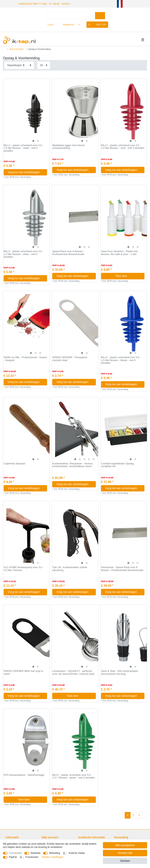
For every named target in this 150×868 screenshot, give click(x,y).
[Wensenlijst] (81, 24)
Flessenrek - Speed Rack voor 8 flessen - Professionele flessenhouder (122, 568)
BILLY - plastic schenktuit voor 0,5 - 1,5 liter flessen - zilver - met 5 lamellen (24, 254)
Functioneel (15, 853)
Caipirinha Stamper (15, 463)
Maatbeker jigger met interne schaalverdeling (68, 146)
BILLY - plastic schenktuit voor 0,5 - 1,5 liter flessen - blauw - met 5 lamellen (121, 360)
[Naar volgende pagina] (144, 815)
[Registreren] (66, 24)
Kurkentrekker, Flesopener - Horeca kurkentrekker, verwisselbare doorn (72, 464)
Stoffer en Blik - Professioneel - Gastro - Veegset (25, 358)
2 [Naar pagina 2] (133, 815)
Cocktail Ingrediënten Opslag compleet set (117, 464)
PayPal (13, 857)
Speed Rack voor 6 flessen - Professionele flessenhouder (68, 252)
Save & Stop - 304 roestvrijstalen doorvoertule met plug (120, 672)
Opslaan (125, 861)
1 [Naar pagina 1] (128, 815)
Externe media (77, 853)
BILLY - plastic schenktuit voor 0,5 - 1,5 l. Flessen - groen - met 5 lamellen (74, 776)
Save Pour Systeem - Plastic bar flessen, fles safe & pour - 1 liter (119, 252)
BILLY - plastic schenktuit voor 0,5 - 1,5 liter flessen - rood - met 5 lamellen (123, 146)
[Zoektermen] (70, 15)
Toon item (128, 276)
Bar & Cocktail (16, 49)
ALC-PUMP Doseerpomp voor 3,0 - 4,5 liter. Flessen (24, 568)
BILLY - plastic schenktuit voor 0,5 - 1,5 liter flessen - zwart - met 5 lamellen (24, 148)
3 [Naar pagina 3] (139, 815)
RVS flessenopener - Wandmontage (24, 774)
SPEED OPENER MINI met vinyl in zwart (23, 672)
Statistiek (35, 853)
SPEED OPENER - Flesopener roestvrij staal (70, 358)
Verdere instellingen (53, 857)
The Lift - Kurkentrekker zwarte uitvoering (70, 568)
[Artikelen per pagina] (44, 65)
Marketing (55, 853)
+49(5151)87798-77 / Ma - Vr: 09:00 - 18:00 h (40, 3)
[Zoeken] (100, 15)
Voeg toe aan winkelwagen (26, 172)
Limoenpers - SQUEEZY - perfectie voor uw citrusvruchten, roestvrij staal (73, 672)
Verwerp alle (125, 853)
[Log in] (49, 24)
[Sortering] (19, 65)
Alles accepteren (125, 845)
